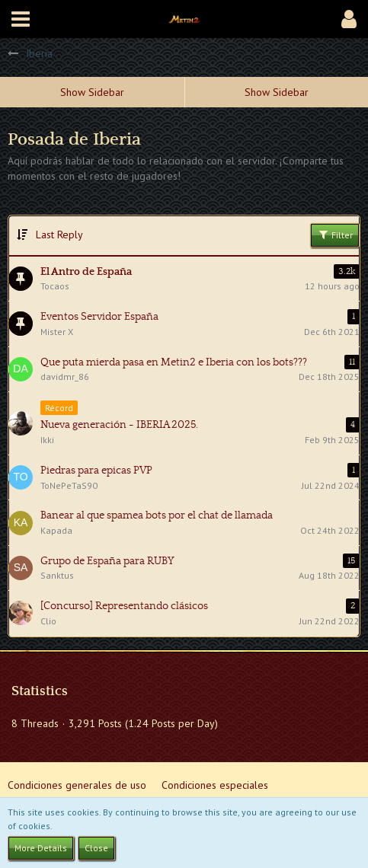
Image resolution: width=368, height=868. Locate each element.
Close (96, 848)
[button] (21, 19)
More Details (41, 848)
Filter (335, 235)
